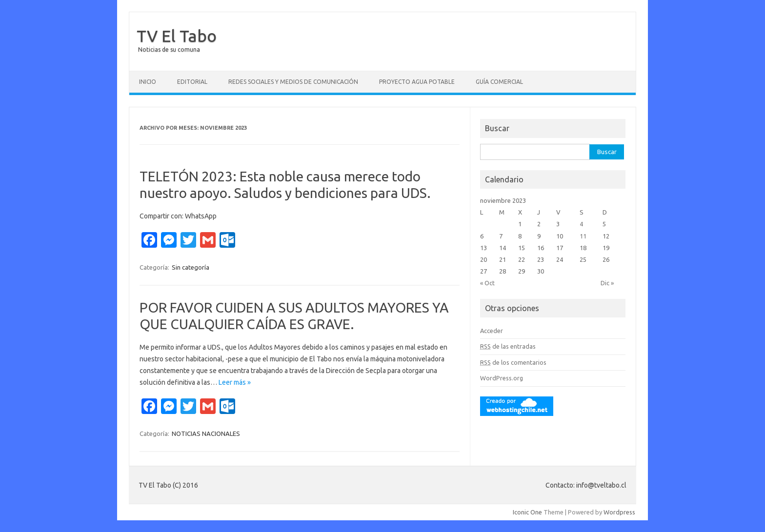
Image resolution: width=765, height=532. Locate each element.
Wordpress (619, 512)
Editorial (192, 82)
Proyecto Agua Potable (417, 82)
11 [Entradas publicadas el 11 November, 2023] (583, 236)
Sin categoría (191, 267)
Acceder (492, 331)
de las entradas (508, 346)
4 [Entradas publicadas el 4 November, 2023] (581, 224)
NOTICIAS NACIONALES (206, 433)
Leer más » (235, 382)
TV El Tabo (177, 36)
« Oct (487, 283)
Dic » (607, 283)
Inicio (148, 82)
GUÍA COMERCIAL (499, 82)
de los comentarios (513, 362)
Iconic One (527, 512)
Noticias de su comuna (169, 49)
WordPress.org (502, 378)
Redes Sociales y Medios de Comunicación (293, 82)
